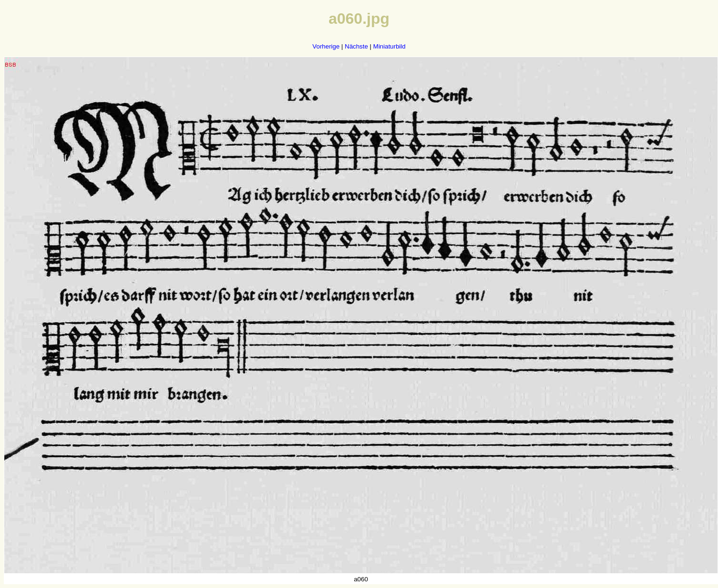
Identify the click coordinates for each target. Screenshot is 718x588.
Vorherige (326, 46)
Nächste (356, 46)
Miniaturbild (389, 46)
